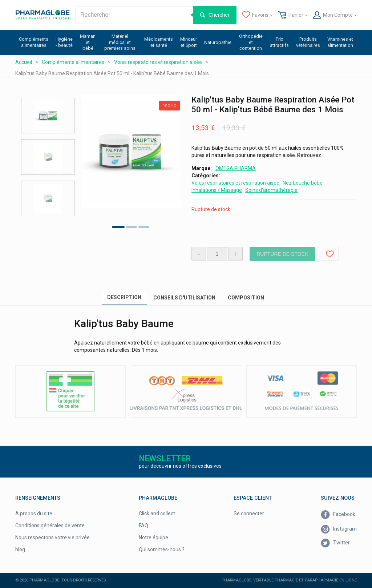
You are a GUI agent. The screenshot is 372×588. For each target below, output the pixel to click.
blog (20, 549)
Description (124, 297)
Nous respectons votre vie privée (52, 537)
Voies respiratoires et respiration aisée (235, 183)
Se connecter (249, 514)
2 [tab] (132, 227)
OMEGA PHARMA (236, 168)
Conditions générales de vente (50, 525)
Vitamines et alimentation (340, 42)
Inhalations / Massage (217, 190)
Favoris (257, 15)
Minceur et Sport (189, 42)
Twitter (335, 543)
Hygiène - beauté (64, 42)
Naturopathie (218, 42)
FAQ (143, 525)
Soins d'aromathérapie (271, 190)
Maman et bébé (88, 42)
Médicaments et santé (159, 42)
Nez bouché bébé (303, 183)
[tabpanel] (131, 152)
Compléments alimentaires (34, 42)
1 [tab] (118, 227)
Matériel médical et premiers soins (120, 42)
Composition (246, 298)
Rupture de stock (282, 254)
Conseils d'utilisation (184, 298)
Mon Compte (335, 15)
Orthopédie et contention (251, 42)
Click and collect (157, 514)
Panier (293, 15)
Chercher (219, 15)
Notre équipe (153, 537)
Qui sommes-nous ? (162, 549)
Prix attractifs (279, 42)
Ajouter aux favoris (330, 254)
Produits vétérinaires (308, 42)
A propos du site (34, 514)
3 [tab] (144, 227)
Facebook (338, 515)
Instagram (339, 529)
